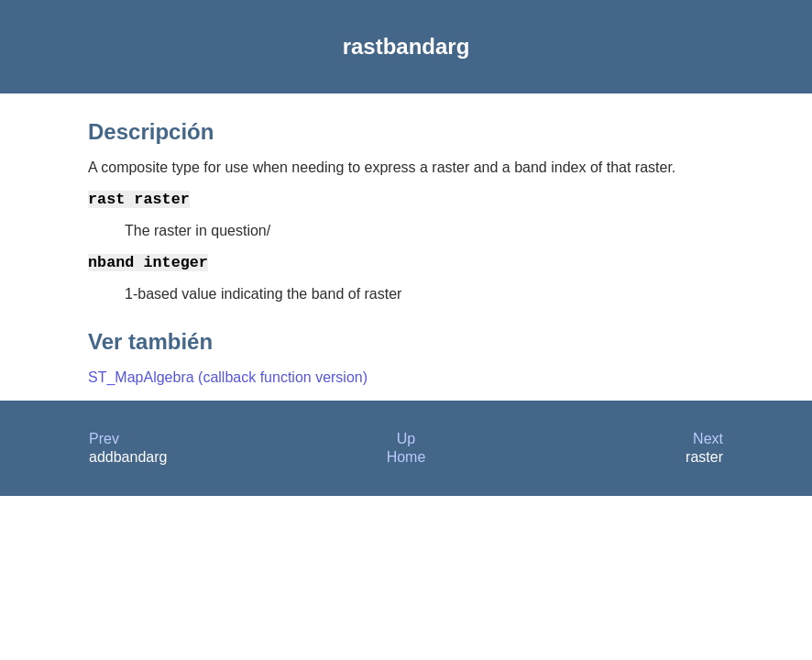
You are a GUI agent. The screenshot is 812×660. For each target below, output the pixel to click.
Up (406, 446)
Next (708, 446)
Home (406, 464)
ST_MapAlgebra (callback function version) (228, 385)
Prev (104, 446)
